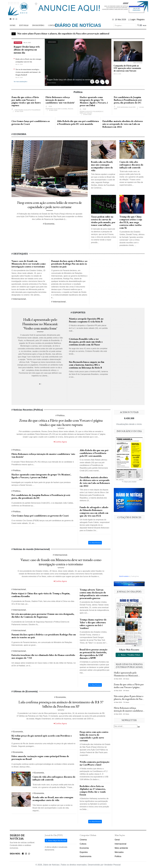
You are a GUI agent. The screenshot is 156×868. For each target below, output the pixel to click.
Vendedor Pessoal (112, 865)
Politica (118, 856)
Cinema (83, 840)
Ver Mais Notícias (95, 821)
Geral (117, 840)
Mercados (119, 852)
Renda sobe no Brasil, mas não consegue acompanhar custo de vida (53, 799)
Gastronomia (86, 856)
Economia (84, 848)
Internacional (121, 844)
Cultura (83, 844)
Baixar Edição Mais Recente (56, 840)
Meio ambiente (121, 848)
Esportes (84, 852)
